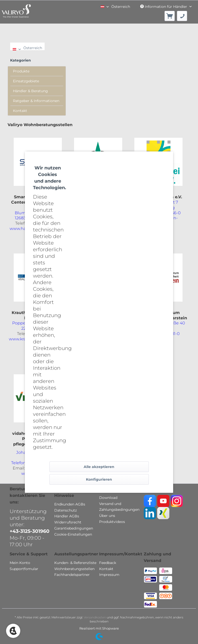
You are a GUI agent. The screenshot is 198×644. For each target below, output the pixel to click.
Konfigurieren (99, 479)
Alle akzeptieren (99, 467)
